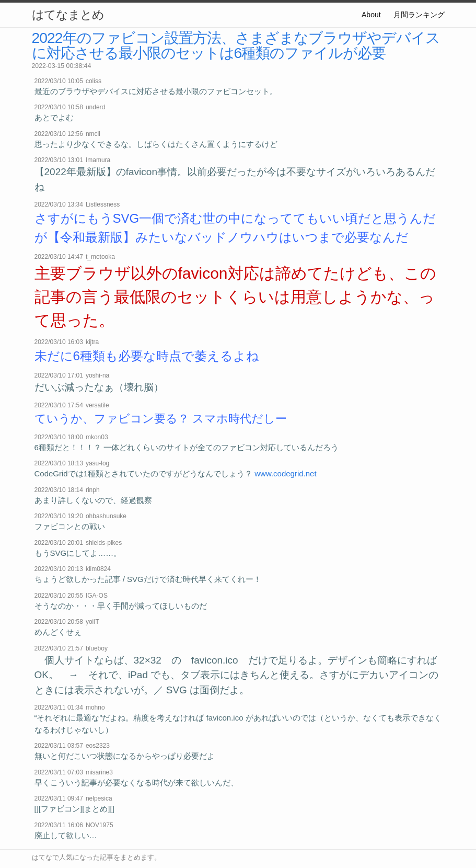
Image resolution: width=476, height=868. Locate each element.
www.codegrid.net (285, 473)
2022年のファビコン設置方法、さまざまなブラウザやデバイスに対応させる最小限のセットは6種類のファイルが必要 (236, 45)
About (371, 15)
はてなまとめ (68, 15)
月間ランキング (419, 15)
